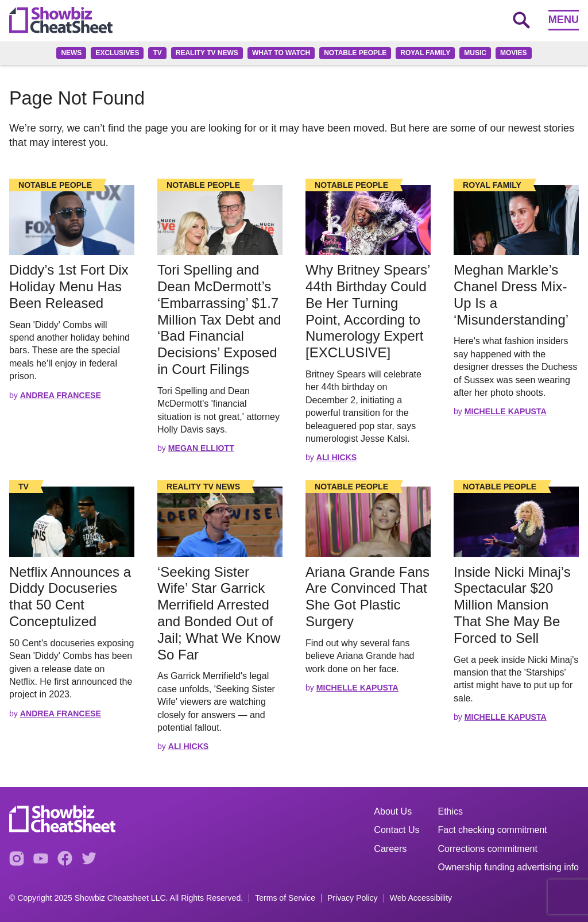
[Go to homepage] (61, 20)
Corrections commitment (488, 849)
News (71, 53)
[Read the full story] (72, 220)
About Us (393, 811)
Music (475, 53)
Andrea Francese (61, 395)
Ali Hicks (336, 457)
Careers (390, 849)
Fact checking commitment (493, 830)
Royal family (425, 53)
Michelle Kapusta (506, 411)
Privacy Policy (353, 898)
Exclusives (117, 53)
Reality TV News (207, 53)
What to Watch (281, 53)
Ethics (451, 811)
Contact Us (396, 830)
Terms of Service (285, 898)
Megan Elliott (201, 448)
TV (157, 53)
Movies (514, 53)
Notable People (355, 53)
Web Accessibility (421, 898)
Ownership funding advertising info (508, 867)
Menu (564, 20)
